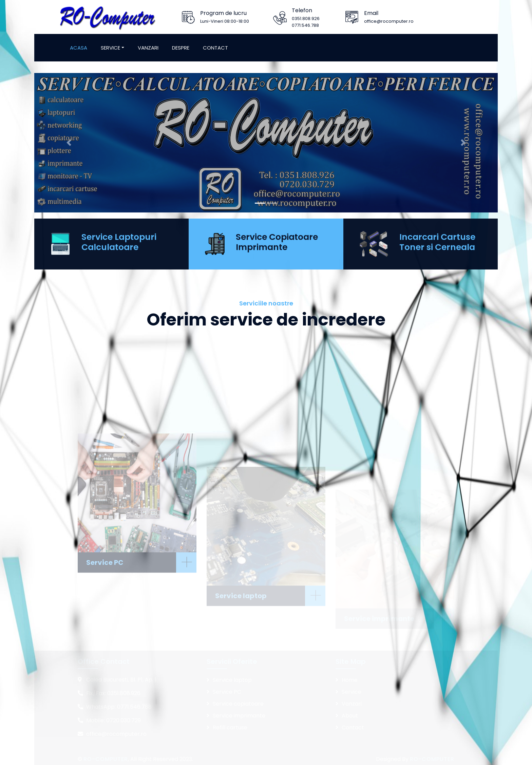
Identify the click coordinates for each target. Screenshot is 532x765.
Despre (181, 48)
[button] (69, 151)
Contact (215, 48)
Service (110, 48)
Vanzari (148, 48)
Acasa (79, 48)
